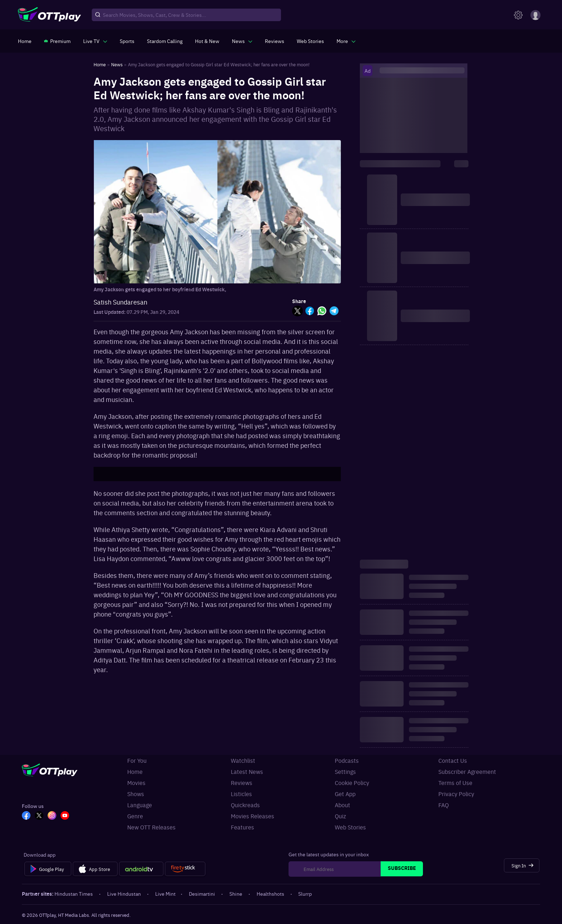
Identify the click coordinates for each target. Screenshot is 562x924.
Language (140, 805)
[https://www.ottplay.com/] (25, 41)
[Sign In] (522, 865)
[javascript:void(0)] (95, 41)
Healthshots (271, 894)
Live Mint (165, 894)
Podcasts (347, 760)
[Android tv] (141, 869)
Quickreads (245, 805)
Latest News (247, 771)
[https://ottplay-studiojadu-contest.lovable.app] (165, 41)
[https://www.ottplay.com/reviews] (275, 41)
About (342, 805)
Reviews (242, 782)
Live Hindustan (125, 894)
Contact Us (453, 760)
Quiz (340, 816)
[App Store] (95, 869)
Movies (136, 782)
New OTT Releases (151, 827)
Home (135, 771)
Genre (135, 816)
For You (137, 760)
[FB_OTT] (26, 816)
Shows (136, 794)
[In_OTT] (52, 816)
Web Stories (350, 827)
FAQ (444, 805)
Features (242, 827)
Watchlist (243, 760)
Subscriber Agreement (467, 771)
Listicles (241, 794)
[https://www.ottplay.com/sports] (127, 41)
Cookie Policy (352, 782)
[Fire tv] (185, 869)
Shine (236, 894)
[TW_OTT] (39, 816)
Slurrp (305, 894)
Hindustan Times (74, 894)
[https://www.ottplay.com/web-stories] (310, 41)
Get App (345, 794)
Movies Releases (253, 816)
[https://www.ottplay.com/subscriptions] (57, 41)
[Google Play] (48, 869)
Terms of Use (455, 782)
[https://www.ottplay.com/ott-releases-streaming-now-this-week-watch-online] (207, 41)
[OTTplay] (49, 15)
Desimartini (203, 894)
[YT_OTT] (65, 816)
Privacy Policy (456, 794)
